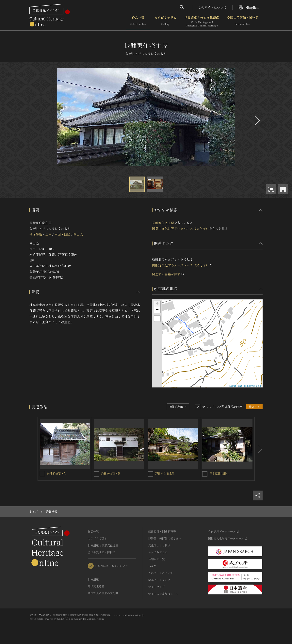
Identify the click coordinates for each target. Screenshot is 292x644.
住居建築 (36, 234)
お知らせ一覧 (156, 559)
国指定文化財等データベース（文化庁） (180, 228)
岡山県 (78, 234)
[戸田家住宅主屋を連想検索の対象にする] (151, 474)
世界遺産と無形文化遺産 (202, 22)
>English (249, 7)
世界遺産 (93, 579)
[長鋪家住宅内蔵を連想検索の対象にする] (96, 474)
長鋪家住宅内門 (57, 473)
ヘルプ (152, 566)
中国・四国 (62, 234)
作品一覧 (138, 22)
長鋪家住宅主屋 (163, 223)
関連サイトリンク (159, 580)
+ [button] (157, 304)
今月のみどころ (158, 552)
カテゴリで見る (165, 22)
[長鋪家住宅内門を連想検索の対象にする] (42, 474)
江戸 (48, 234)
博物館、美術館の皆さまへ (165, 538)
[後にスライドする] (257, 121)
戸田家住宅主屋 (165, 473)
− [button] (157, 310)
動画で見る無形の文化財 (103, 593)
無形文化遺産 (96, 586)
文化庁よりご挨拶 (159, 545)
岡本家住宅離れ (219, 473)
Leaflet (233, 386)
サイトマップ (156, 587)
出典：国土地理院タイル (250, 386)
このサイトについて (212, 7)
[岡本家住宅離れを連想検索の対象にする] (205, 474)
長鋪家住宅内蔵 (111, 473)
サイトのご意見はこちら (163, 594)
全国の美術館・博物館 (243, 22)
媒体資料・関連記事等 (162, 531)
